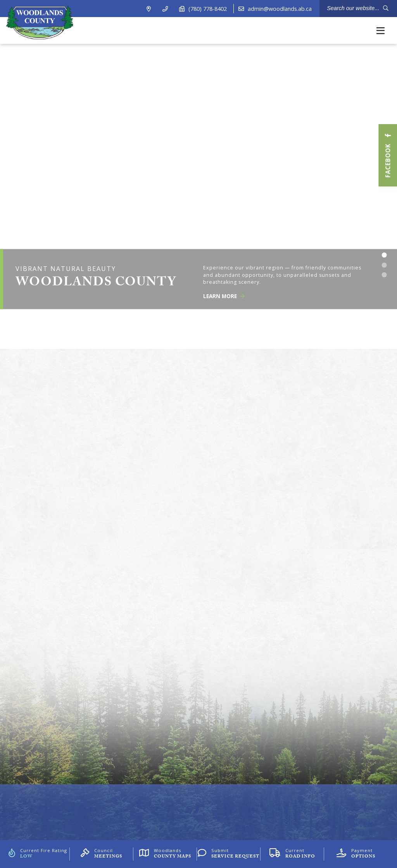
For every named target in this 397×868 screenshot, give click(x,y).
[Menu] (381, 30)
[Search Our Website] (358, 9)
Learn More (224, 296)
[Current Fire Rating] (38, 854)
